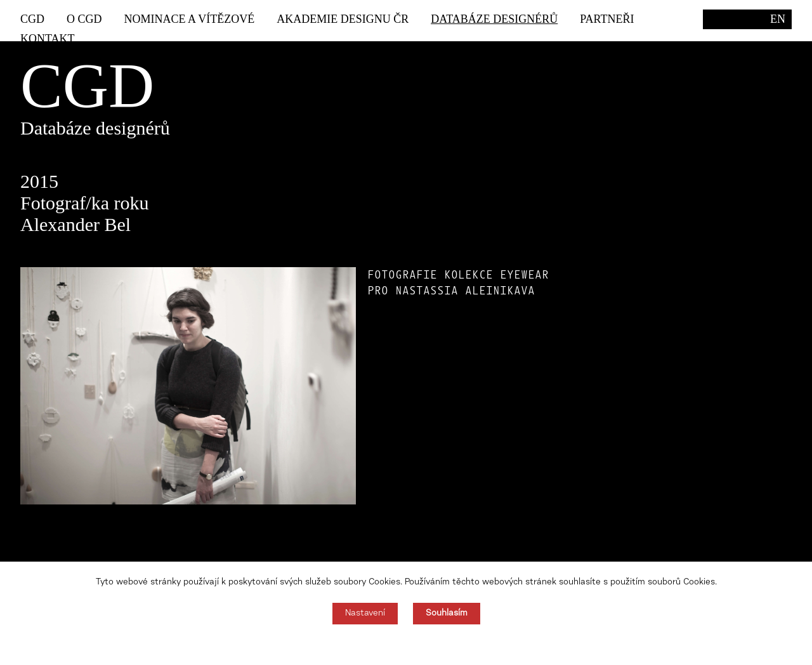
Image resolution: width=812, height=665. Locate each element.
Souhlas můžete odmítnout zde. (406, 645)
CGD (32, 19)
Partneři (607, 19)
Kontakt (48, 39)
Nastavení (365, 614)
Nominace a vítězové (190, 19)
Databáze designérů (494, 19)
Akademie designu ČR (343, 19)
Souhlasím (447, 614)
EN (778, 19)
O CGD (84, 19)
